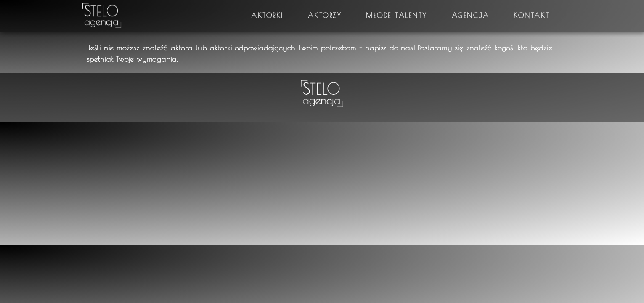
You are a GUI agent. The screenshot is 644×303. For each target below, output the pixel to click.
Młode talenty (397, 12)
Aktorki (267, 12)
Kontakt (532, 12)
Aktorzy (325, 12)
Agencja (471, 12)
